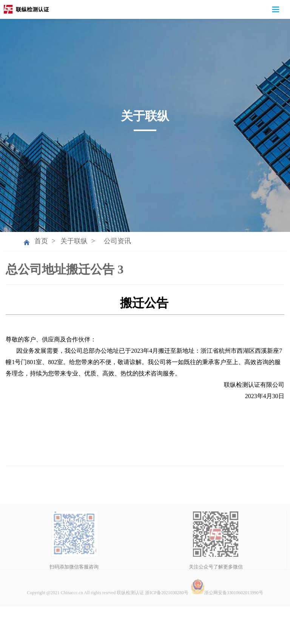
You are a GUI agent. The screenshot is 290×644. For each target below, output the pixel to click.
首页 (41, 241)
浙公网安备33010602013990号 (227, 619)
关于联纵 (74, 241)
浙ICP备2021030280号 (167, 619)
